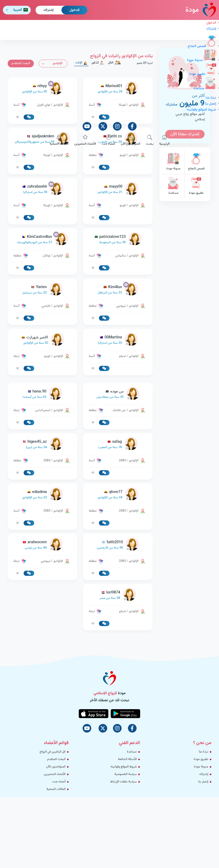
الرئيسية (164, 141)
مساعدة (205, 88)
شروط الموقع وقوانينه (201, 110)
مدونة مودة (202, 60)
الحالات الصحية (59, 141)
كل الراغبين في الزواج (53, 752)
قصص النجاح (202, 46)
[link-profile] (118, 189)
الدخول (75, 10)
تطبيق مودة (203, 74)
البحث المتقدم (56, 759)
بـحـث (150, 141)
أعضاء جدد (108, 141)
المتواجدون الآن (131, 141)
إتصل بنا (211, 104)
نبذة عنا (211, 98)
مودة (201, 10)
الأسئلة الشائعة (127, 759)
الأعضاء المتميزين (85, 141)
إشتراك (49, 10)
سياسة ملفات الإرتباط (124, 782)
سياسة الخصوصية (126, 774)
